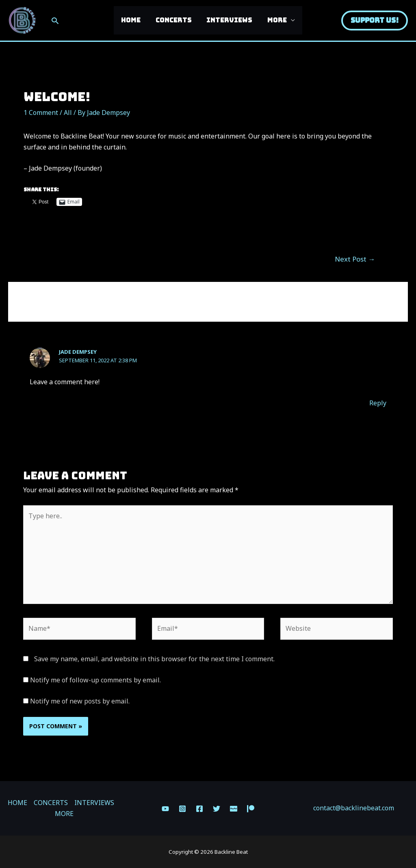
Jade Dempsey (78, 352)
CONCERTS (174, 20)
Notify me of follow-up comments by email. (95, 680)
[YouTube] (165, 809)
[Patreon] (251, 809)
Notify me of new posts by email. (80, 701)
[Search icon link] (55, 21)
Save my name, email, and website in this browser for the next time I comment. (154, 659)
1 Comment (41, 113)
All (68, 113)
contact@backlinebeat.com (354, 808)
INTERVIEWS (229, 20)
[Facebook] (199, 809)
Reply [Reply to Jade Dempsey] (378, 403)
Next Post (355, 259)
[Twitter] (217, 809)
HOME (134, 20)
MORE (274, 20)
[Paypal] (234, 809)
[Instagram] (182, 809)
